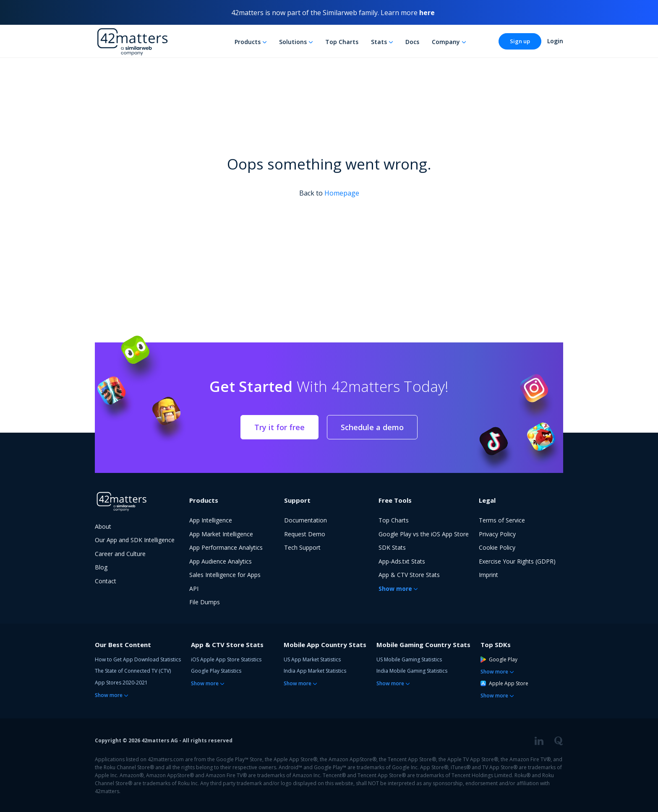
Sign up (520, 41)
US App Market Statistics (312, 659)
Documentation (305, 520)
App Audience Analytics (221, 561)
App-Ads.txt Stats (402, 561)
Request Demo (305, 534)
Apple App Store (504, 683)
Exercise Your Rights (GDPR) (517, 561)
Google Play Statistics (216, 671)
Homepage (342, 193)
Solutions (293, 42)
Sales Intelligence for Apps (225, 575)
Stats (379, 42)
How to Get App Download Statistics (138, 659)
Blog (101, 567)
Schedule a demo (372, 427)
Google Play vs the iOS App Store (424, 534)
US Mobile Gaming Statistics (409, 659)
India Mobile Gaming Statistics (412, 671)
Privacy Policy (497, 534)
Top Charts (342, 42)
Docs (412, 42)
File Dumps (205, 602)
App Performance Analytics (226, 547)
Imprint (488, 575)
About (103, 526)
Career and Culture (120, 554)
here (427, 13)
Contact (106, 581)
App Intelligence (211, 520)
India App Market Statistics (315, 671)
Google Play (499, 659)
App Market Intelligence (221, 534)
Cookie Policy (497, 547)
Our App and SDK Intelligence (135, 540)
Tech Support (302, 547)
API (194, 589)
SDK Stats (392, 547)
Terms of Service (502, 520)
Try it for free (279, 427)
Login (555, 41)
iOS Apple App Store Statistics (226, 659)
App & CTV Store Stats (409, 575)
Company (446, 42)
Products (248, 42)
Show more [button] (395, 589)
